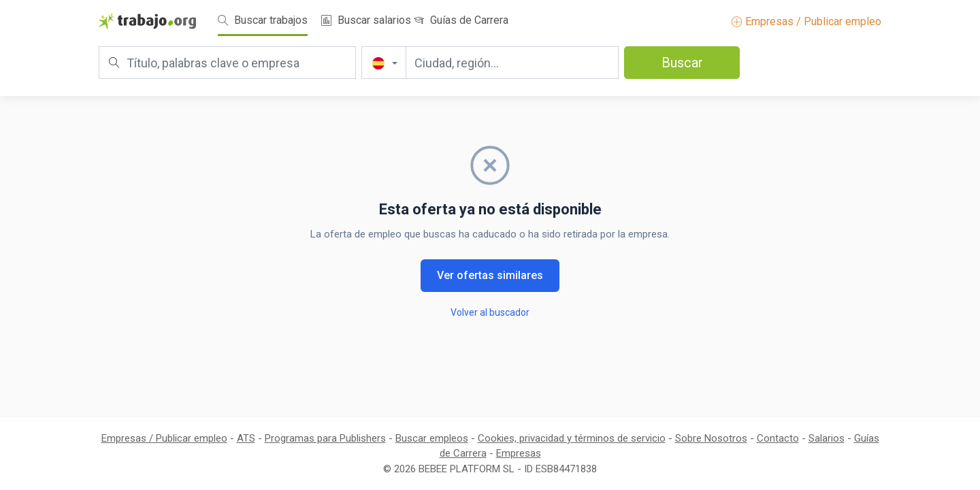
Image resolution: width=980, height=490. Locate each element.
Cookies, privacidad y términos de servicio (572, 438)
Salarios (827, 438)
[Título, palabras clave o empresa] (227, 63)
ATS (246, 438)
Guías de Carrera (461, 20)
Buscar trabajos (263, 20)
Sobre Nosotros (711, 438)
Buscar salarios (366, 20)
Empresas (519, 453)
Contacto (778, 438)
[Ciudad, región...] (512, 63)
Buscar (682, 63)
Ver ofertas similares (490, 275)
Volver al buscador (490, 312)
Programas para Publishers (325, 438)
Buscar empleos (432, 438)
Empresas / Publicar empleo (806, 21)
